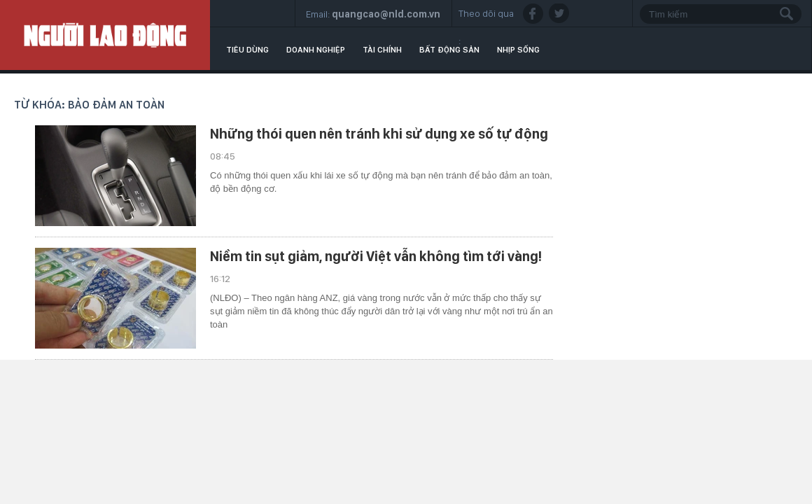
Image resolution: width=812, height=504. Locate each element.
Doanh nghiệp (316, 50)
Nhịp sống (518, 50)
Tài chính (382, 50)
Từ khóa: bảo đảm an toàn (89, 105)
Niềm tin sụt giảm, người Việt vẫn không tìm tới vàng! (376, 256)
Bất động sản (449, 50)
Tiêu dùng (247, 50)
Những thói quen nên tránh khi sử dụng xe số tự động (379, 134)
